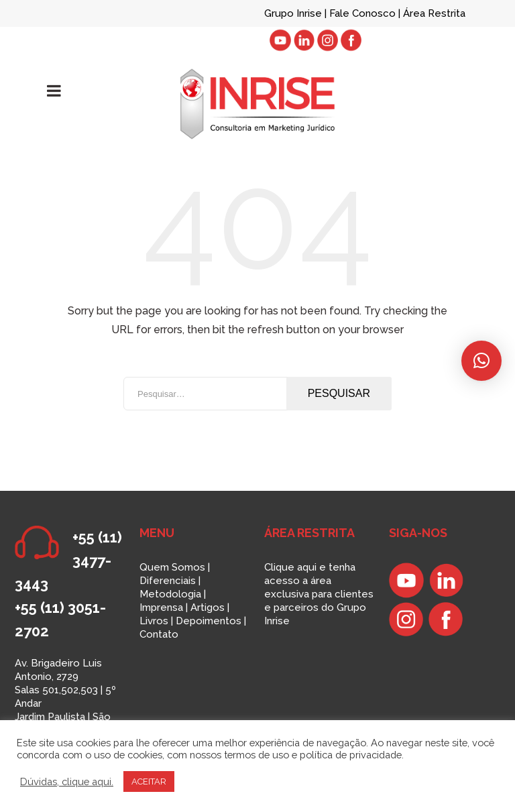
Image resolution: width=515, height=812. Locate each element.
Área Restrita (434, 13)
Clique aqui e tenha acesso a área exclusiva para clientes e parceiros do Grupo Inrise (319, 594)
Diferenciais (168, 581)
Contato (159, 634)
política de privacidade (351, 755)
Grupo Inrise (293, 13)
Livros (154, 621)
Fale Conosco (364, 13)
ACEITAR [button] (149, 781)
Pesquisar (339, 393)
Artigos (208, 607)
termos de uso (256, 755)
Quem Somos (172, 567)
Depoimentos (209, 621)
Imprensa (161, 607)
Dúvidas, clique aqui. (67, 781)
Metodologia (170, 594)
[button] (481, 361)
